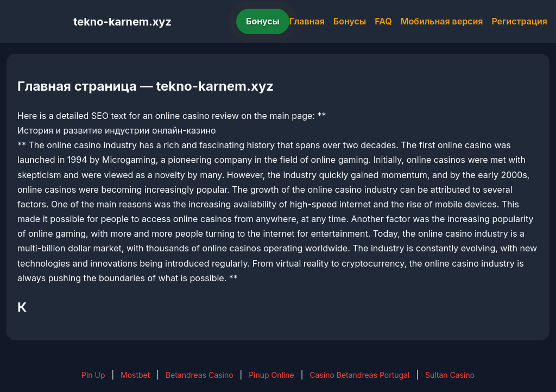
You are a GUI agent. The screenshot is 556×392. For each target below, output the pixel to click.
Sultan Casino (450, 375)
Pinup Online (271, 375)
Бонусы (263, 21)
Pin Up (93, 375)
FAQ (383, 21)
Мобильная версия (442, 21)
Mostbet (135, 375)
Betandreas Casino (200, 375)
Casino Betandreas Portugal (359, 375)
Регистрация (519, 21)
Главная (307, 21)
